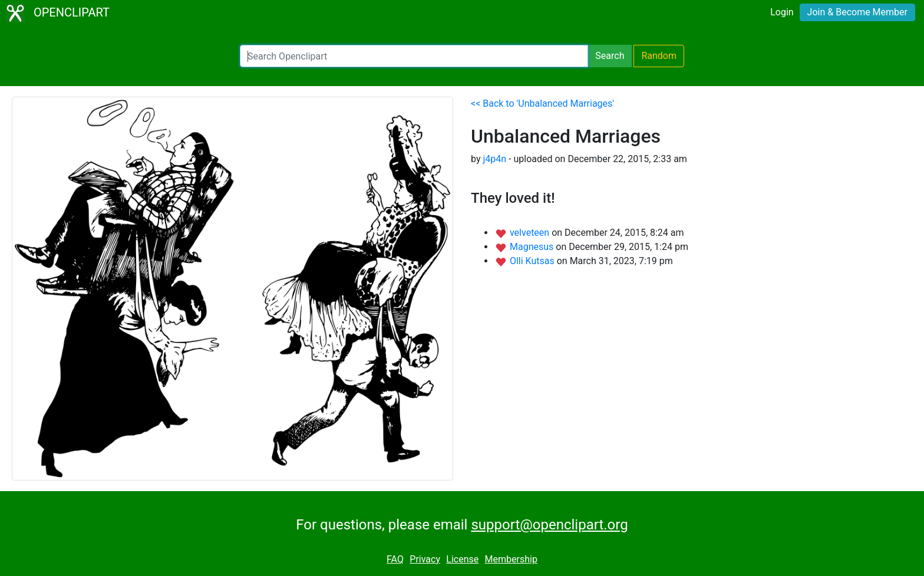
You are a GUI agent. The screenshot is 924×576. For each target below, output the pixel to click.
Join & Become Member (857, 12)
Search (610, 56)
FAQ (395, 559)
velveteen (531, 233)
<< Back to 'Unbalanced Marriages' (542, 103)
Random (659, 56)
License (462, 559)
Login (782, 12)
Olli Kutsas (533, 261)
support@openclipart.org (549, 525)
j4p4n (494, 159)
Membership (511, 559)
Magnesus (533, 247)
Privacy (425, 559)
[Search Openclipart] (414, 56)
